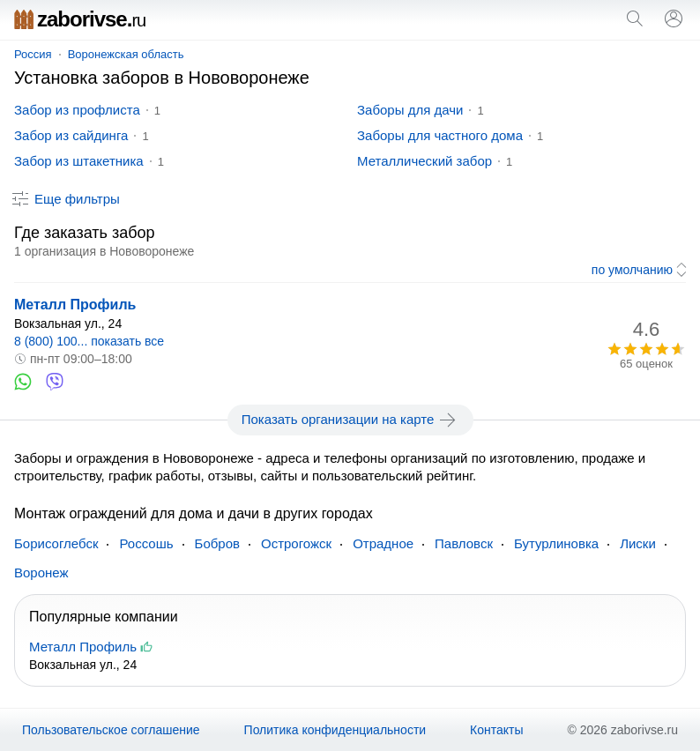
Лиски (638, 543)
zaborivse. (80, 19)
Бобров (217, 543)
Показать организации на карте (350, 420)
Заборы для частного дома (440, 135)
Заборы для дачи (410, 110)
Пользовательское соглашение (111, 730)
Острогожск (296, 543)
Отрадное (383, 543)
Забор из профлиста (77, 110)
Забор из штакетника (79, 161)
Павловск (464, 543)
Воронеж (41, 573)
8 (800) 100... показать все (89, 341)
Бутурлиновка (556, 543)
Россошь (146, 543)
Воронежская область (126, 54)
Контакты (496, 730)
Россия (33, 54)
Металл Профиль (75, 305)
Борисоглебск (56, 543)
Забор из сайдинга (71, 135)
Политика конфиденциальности (335, 730)
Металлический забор (424, 161)
